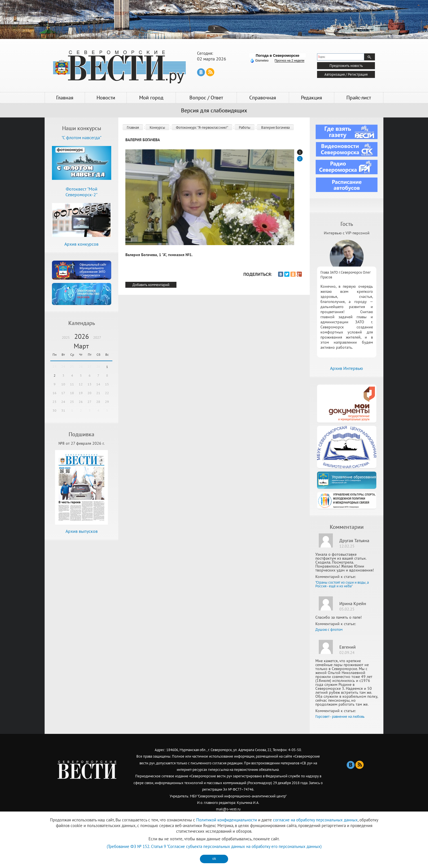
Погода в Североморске (278, 55)
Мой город (151, 98)
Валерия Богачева (275, 127)
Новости (106, 98)
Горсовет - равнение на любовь (340, 717)
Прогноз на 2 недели (290, 60)
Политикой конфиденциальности (227, 820)
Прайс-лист (359, 98)
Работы (245, 127)
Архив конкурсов (81, 244)
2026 (82, 336)
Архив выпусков (82, 531)
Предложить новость (346, 66)
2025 (66, 338)
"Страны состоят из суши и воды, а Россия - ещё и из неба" (342, 584)
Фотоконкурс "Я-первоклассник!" (202, 127)
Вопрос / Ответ (206, 98)
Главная (65, 98)
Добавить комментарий (151, 285)
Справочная (263, 98)
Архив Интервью (347, 368)
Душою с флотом (329, 630)
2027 (97, 338)
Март (81, 346)
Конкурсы (157, 127)
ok (214, 859)
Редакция (312, 98)
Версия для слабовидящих (214, 110)
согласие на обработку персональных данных (315, 820)
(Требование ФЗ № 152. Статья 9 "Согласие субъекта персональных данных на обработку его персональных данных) (214, 846)
